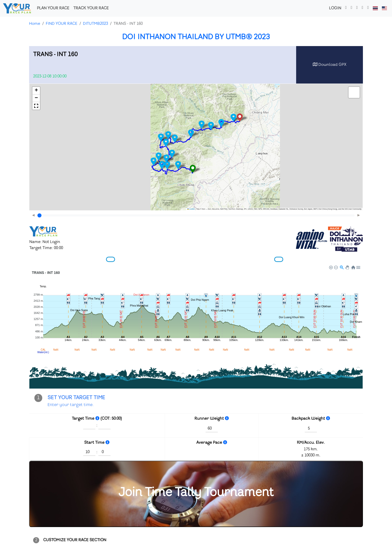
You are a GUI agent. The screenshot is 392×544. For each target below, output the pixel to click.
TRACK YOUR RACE (91, 8)
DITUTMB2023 (95, 24)
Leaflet (191, 209)
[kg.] (227, 419)
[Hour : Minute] (97, 419)
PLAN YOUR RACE (53, 8)
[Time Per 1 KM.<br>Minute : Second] (225, 443)
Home (35, 24)
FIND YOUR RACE (62, 24)
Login (335, 8)
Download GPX (330, 65)
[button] (193, 169)
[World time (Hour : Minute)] (107, 443)
